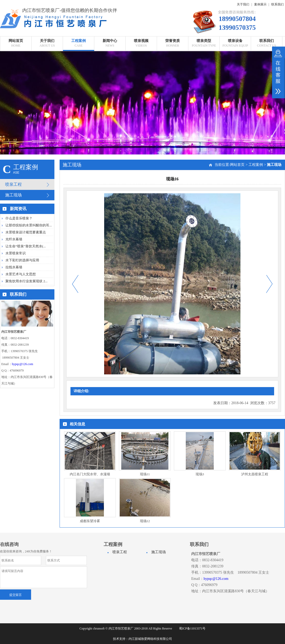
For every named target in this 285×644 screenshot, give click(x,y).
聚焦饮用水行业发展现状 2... (27, 281)
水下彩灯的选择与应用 (22, 260)
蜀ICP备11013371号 (192, 628)
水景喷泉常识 (16, 253)
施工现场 (13, 195)
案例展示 (260, 4)
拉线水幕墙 (14, 267)
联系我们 (277, 4)
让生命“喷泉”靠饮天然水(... (26, 246)
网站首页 (237, 165)
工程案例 (256, 165)
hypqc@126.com (23, 364)
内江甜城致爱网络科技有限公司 (150, 639)
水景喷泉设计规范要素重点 (26, 232)
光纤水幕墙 (14, 239)
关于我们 (243, 4)
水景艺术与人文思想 (21, 274)
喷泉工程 (13, 184)
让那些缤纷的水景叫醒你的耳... (29, 225)
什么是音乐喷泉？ (19, 218)
